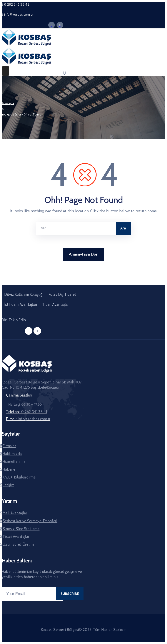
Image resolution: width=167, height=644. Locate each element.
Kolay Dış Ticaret (62, 294)
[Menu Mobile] (6, 71)
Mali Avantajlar (15, 513)
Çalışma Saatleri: (19, 395)
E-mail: (28, 419)
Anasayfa (8, 103)
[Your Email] (32, 594)
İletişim (8, 485)
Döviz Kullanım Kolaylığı (24, 294)
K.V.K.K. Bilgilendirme (19, 477)
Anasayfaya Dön (83, 254)
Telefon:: (27, 412)
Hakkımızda (12, 454)
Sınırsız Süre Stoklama (21, 529)
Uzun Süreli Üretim (18, 544)
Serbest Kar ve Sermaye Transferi (30, 521)
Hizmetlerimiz (14, 462)
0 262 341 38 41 (17, 5)
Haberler (10, 469)
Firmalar (9, 446)
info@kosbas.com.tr (19, 15)
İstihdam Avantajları (21, 304)
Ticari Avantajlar (55, 304)
